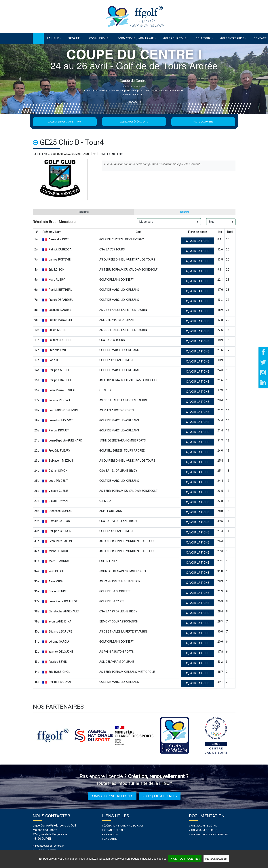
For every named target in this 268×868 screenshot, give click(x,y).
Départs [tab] (185, 212)
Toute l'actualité (203, 122)
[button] (54, 38)
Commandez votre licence (112, 797)
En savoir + (134, 102)
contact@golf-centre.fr (51, 846)
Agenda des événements (134, 122)
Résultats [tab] (83, 212)
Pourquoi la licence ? (160, 797)
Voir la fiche (197, 241)
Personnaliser (216, 859)
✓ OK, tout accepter (185, 859)
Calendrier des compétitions (65, 122)
